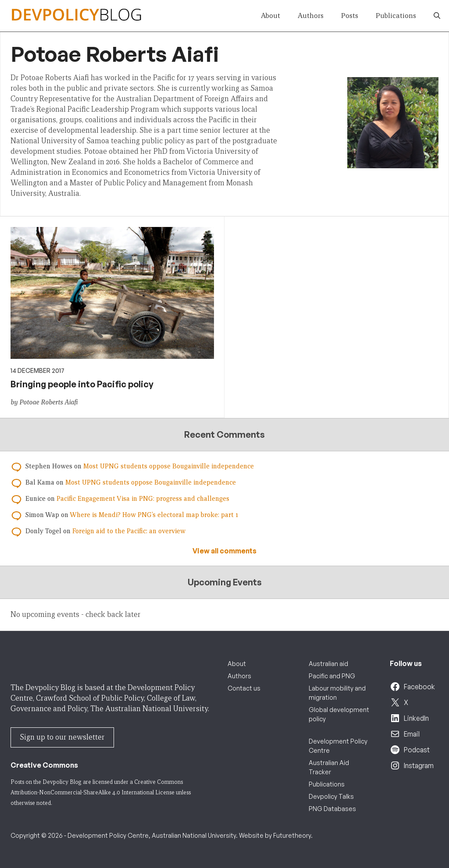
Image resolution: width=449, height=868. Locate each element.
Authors (311, 16)
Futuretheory (292, 835)
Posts (350, 16)
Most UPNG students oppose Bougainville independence (169, 466)
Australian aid (328, 664)
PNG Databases (332, 809)
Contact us (244, 688)
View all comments (224, 551)
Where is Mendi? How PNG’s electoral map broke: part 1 (154, 515)
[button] (437, 16)
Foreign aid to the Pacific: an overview (129, 531)
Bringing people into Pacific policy (82, 384)
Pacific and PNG (332, 676)
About (271, 16)
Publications (396, 16)
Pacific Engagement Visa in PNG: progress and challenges (143, 499)
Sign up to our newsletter (62, 737)
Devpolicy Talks (331, 796)
